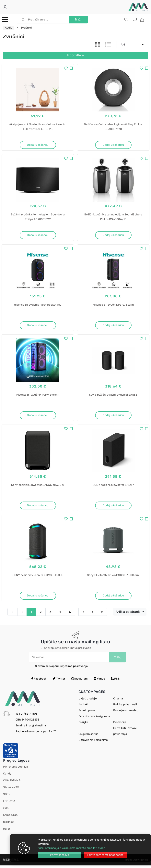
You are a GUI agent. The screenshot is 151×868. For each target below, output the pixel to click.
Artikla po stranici (128, 614)
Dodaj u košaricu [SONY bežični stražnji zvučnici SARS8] (113, 417)
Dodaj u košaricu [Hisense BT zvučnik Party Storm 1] (38, 417)
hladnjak (9, 824)
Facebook (39, 681)
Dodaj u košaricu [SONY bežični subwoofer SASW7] (113, 507)
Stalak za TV (11, 790)
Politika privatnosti (125, 707)
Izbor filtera (75, 55)
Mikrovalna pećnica (16, 769)
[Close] (60, 855)
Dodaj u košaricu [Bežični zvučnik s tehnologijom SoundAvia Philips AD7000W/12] (38, 235)
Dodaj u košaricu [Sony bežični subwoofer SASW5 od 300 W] (38, 507)
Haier (7, 831)
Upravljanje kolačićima (93, 742)
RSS (116, 681)
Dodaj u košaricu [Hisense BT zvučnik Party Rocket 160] (38, 326)
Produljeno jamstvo (126, 713)
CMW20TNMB (12, 783)
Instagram (79, 681)
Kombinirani (11, 817)
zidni (6, 811)
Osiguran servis (88, 737)
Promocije (120, 725)
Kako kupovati (87, 713)
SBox (7, 797)
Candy (7, 776)
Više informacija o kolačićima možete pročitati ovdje (72, 848)
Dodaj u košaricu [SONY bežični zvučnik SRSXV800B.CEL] (38, 598)
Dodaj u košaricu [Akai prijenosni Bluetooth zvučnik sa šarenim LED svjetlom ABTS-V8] (38, 145)
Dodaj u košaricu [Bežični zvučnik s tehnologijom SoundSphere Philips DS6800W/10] (113, 235)
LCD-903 (9, 804)
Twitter (59, 681)
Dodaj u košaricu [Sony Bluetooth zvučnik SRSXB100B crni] (113, 598)
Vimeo (99, 681)
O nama (118, 701)
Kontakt (83, 707)
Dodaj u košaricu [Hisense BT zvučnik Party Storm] (113, 326)
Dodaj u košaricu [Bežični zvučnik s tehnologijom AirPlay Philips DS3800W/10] (113, 145)
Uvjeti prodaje (88, 701)
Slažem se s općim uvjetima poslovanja (61, 669)
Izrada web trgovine (137, 862)
